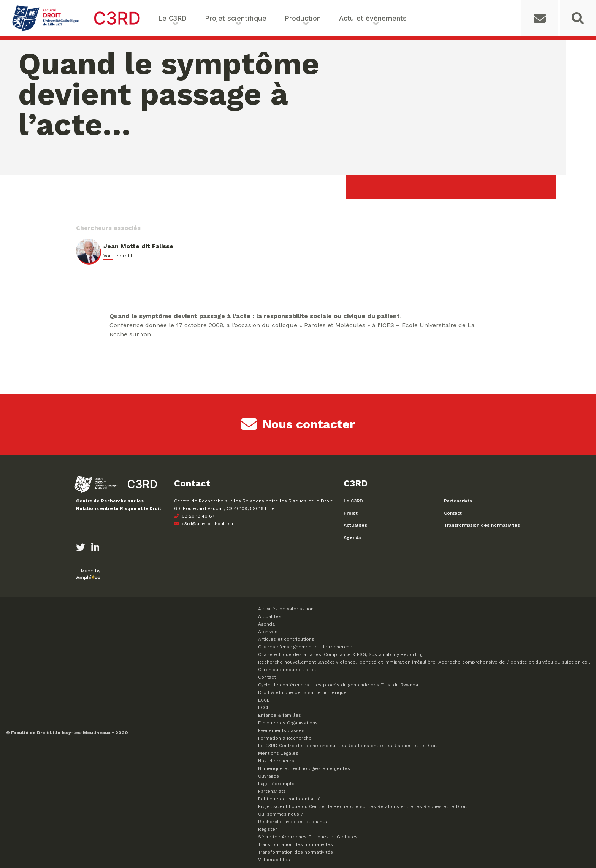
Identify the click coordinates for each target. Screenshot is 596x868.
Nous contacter (298, 424)
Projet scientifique (236, 18)
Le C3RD (172, 18)
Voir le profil (118, 256)
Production (303, 18)
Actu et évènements (373, 18)
